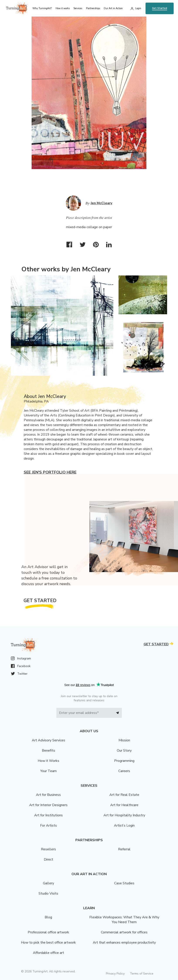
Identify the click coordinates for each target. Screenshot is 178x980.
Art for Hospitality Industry (124, 815)
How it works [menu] (63, 8)
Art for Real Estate (124, 795)
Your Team (48, 771)
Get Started (160, 8)
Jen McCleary (101, 203)
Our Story (124, 751)
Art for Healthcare (124, 805)
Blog (48, 917)
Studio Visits (48, 893)
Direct (48, 859)
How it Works (48, 761)
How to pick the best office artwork (48, 943)
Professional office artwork (48, 932)
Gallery (48, 883)
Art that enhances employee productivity (124, 943)
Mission (124, 740)
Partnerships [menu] (93, 8)
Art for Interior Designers (48, 805)
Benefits (48, 751)
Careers (124, 771)
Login (138, 8)
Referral (124, 849)
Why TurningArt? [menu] (42, 8)
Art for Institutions (48, 815)
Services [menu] (78, 8)
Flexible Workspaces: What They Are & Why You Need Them (124, 920)
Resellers (48, 849)
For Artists (48, 825)
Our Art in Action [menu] (113, 8)
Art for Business (48, 795)
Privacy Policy (115, 974)
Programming (124, 761)
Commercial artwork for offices (124, 932)
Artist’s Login (124, 825)
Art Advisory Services (48, 740)
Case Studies (124, 883)
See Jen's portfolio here (50, 472)
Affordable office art (48, 953)
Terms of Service (142, 974)
